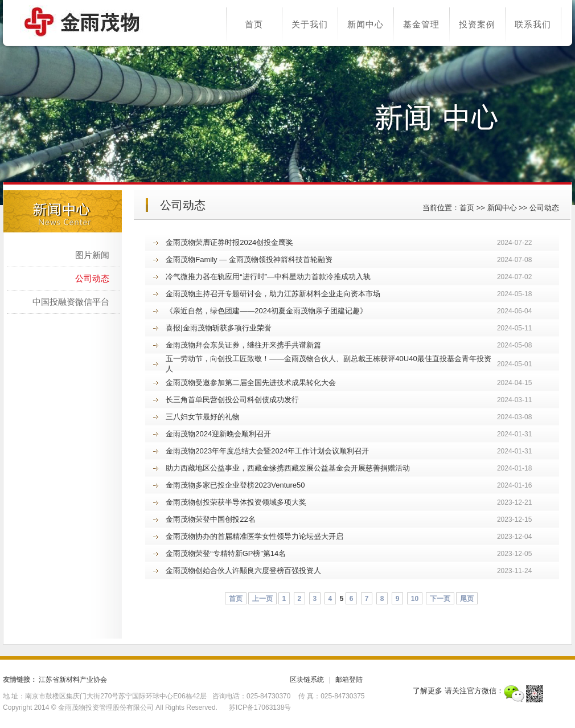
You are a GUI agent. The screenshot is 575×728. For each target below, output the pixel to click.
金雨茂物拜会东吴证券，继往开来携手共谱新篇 (243, 345)
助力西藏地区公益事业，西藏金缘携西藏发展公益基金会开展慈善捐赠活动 (288, 468)
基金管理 (421, 24)
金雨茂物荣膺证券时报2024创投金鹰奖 (229, 242)
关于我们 (310, 24)
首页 (254, 24)
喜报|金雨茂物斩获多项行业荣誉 (218, 328)
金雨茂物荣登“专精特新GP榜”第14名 (226, 553)
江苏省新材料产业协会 (73, 680)
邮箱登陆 (349, 680)
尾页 (467, 599)
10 (415, 599)
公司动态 (544, 208)
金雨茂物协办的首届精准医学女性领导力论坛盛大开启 (254, 536)
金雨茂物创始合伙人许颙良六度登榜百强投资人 (243, 570)
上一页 (262, 599)
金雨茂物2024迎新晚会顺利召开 (218, 434)
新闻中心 (365, 24)
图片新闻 (92, 255)
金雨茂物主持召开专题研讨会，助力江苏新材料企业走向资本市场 (273, 294)
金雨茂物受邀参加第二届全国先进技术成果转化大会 (251, 383)
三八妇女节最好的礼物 (203, 417)
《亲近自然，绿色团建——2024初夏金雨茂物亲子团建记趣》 (266, 311)
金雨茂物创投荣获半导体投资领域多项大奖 (236, 502)
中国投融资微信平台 (71, 302)
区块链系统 (307, 680)
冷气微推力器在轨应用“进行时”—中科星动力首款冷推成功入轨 (268, 277)
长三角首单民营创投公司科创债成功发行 (232, 400)
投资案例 (477, 24)
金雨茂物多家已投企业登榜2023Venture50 (235, 485)
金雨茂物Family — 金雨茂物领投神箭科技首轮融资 (249, 259)
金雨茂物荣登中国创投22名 (210, 519)
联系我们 (533, 24)
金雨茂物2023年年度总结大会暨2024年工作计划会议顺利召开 (267, 451)
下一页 (440, 599)
